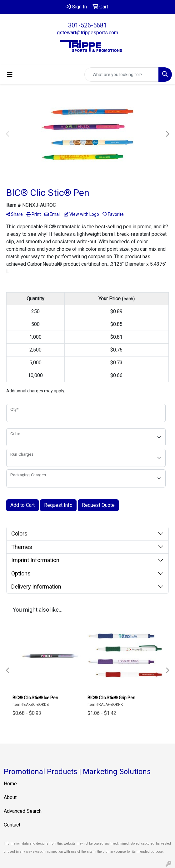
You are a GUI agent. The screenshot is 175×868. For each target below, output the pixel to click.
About (10, 797)
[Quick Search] (122, 75)
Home (10, 784)
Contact (12, 825)
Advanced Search (23, 811)
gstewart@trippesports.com (87, 33)
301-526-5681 (87, 25)
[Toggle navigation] (10, 75)
